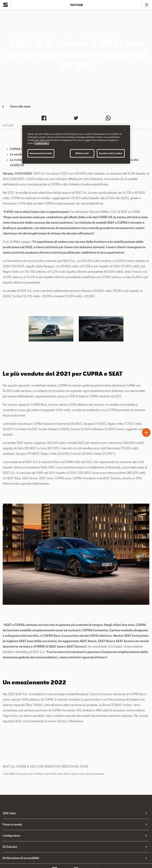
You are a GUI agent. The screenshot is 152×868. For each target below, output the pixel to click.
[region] (76, 144)
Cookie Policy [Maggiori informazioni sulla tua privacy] (42, 143)
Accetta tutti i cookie (111, 153)
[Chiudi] (125, 130)
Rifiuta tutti (82, 153)
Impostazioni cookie (41, 153)
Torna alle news (20, 106)
